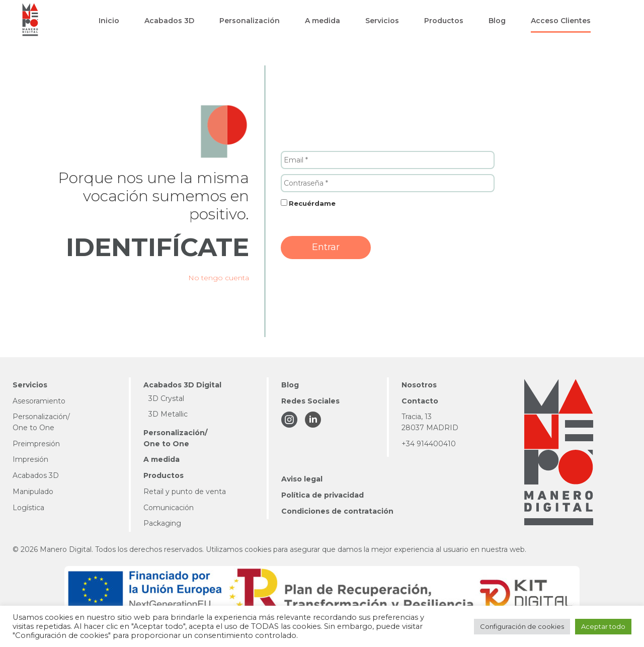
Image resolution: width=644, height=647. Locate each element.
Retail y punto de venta (185, 492)
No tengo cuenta (219, 278)
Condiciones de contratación (337, 511)
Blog (290, 385)
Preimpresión (36, 444)
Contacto (420, 401)
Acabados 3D (36, 475)
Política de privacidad (323, 495)
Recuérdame (312, 203)
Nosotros (419, 385)
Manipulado (33, 492)
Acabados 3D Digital (182, 385)
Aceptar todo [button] (603, 626)
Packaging (162, 523)
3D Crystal (166, 398)
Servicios (30, 385)
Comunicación (169, 508)
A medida (162, 459)
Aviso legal (302, 479)
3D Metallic (168, 414)
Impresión (30, 459)
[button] (109, 21)
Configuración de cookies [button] (522, 626)
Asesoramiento (39, 401)
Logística (28, 508)
